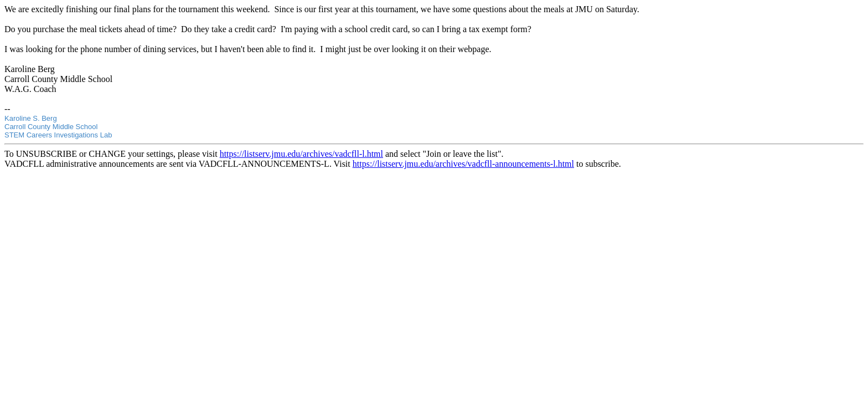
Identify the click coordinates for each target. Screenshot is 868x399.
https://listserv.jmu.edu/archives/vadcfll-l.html (301, 154)
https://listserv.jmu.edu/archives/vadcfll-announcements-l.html (463, 164)
